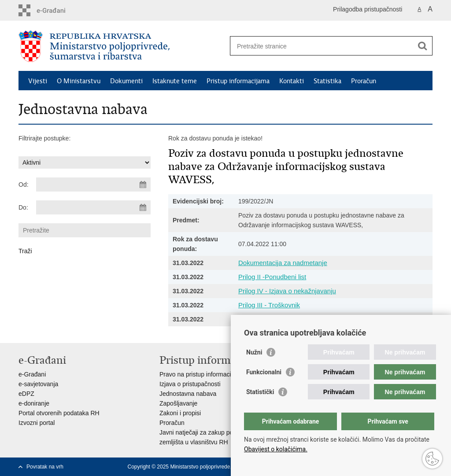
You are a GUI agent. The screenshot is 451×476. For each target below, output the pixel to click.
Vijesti (38, 81)
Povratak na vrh (45, 467)
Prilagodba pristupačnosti (368, 9)
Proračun (364, 81)
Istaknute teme (175, 81)
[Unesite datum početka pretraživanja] (93, 184)
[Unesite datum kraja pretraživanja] (93, 207)
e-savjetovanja (38, 384)
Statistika (327, 81)
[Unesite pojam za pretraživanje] (322, 46)
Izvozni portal (37, 423)
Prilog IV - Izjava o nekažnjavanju (287, 291)
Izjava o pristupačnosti (190, 384)
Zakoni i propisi (180, 413)
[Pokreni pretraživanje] (422, 46)
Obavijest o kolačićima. (276, 449)
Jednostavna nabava (188, 394)
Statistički (260, 392)
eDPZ (26, 394)
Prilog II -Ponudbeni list (272, 277)
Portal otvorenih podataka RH (59, 413)
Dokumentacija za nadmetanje (283, 263)
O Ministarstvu (79, 81)
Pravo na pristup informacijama (202, 374)
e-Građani (32, 374)
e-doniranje (34, 403)
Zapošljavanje (178, 403)
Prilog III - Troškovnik (269, 305)
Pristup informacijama (238, 81)
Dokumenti (126, 81)
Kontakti (292, 81)
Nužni (254, 352)
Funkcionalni (264, 372)
